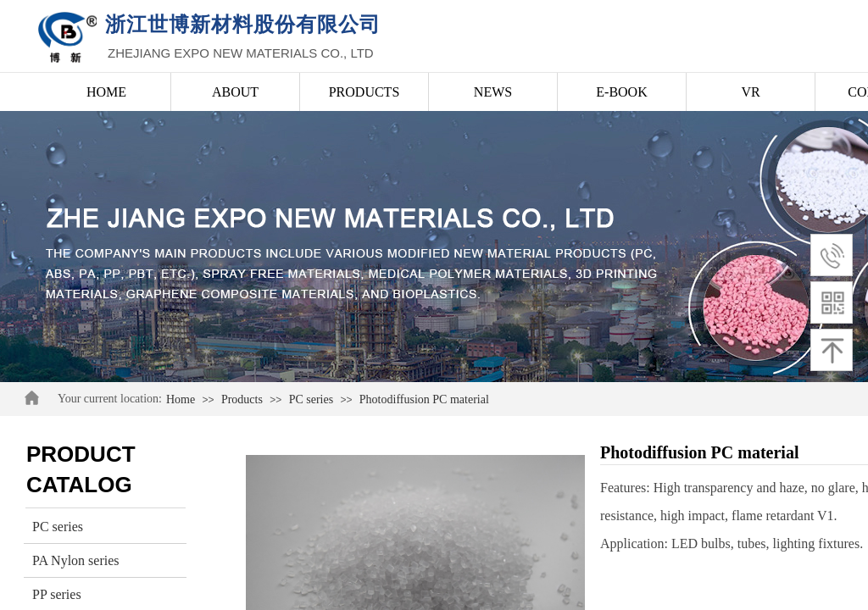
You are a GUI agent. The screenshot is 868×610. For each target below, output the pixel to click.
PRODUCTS (364, 92)
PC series (312, 399)
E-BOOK (621, 92)
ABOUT (235, 92)
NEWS (493, 92)
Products (242, 399)
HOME (106, 92)
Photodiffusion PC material (424, 399)
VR (750, 92)
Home (181, 399)
